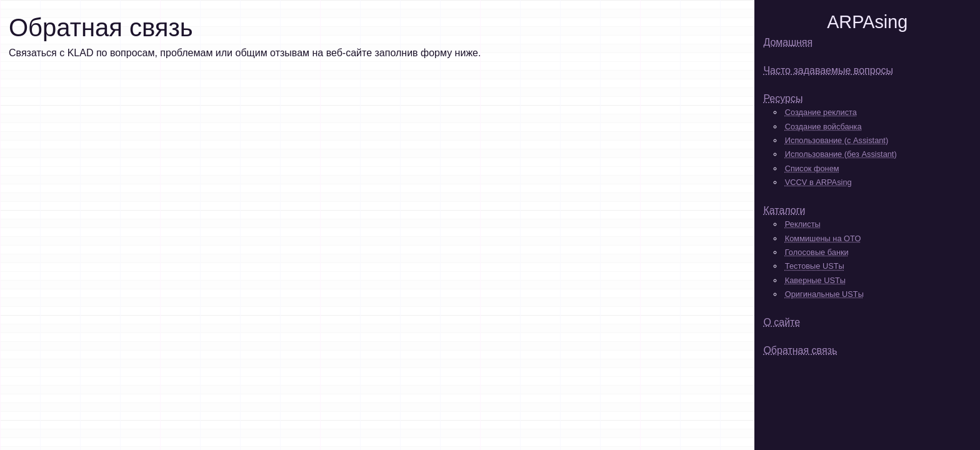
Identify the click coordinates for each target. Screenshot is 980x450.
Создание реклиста (821, 112)
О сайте (782, 322)
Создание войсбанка (823, 127)
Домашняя (788, 42)
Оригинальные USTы (824, 294)
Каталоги (784, 210)
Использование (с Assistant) (837, 140)
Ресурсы (783, 98)
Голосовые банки (817, 252)
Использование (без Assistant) (841, 154)
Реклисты (803, 224)
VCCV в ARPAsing (818, 182)
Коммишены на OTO (823, 238)
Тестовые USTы (815, 266)
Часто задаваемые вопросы (828, 70)
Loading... (246, 231)
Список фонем (812, 168)
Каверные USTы (815, 280)
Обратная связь (800, 350)
